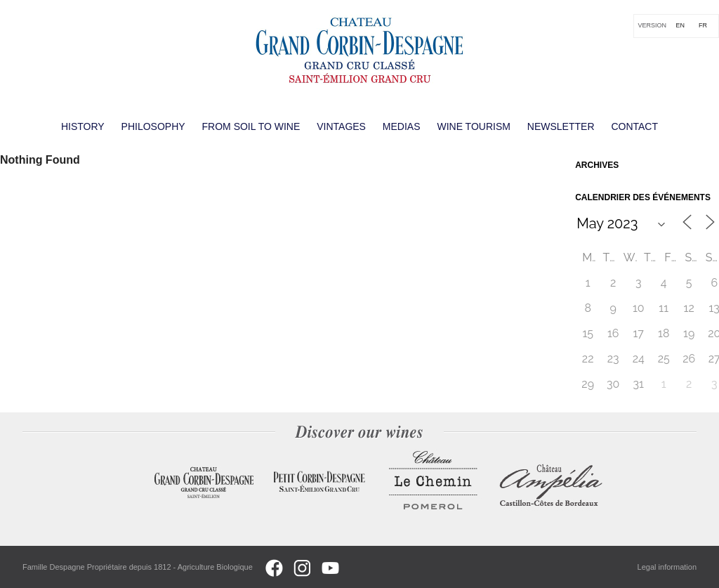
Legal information (667, 567)
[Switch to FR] (703, 26)
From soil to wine (251, 126)
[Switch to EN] (680, 26)
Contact (634, 126)
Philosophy (153, 126)
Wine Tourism (474, 126)
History (83, 126)
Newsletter (561, 126)
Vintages (341, 126)
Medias (402, 126)
